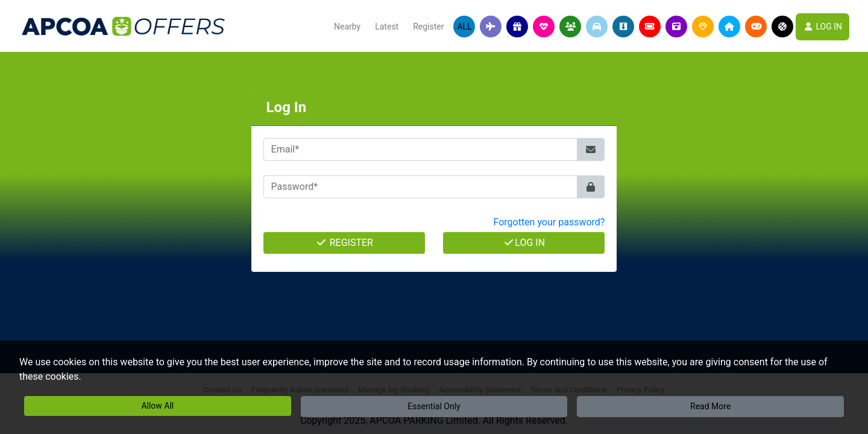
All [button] (464, 27)
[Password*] (421, 187)
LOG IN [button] (822, 27)
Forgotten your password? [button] (549, 222)
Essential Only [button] (434, 406)
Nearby (347, 27)
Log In (524, 243)
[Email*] (421, 149)
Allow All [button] (157, 406)
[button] (491, 27)
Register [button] (428, 27)
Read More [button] (710, 406)
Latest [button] (387, 27)
